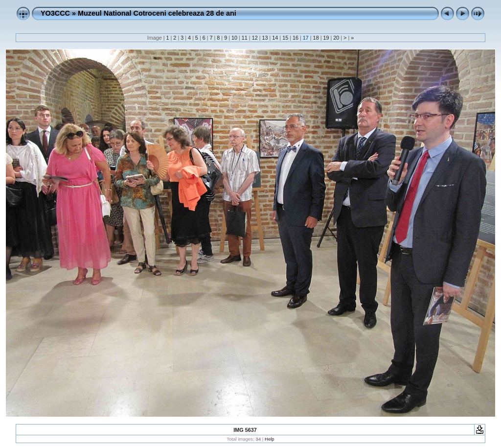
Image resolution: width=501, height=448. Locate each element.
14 (275, 38)
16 (296, 38)
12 (255, 38)
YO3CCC (55, 13)
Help (270, 439)
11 (245, 38)
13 (265, 38)
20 (336, 38)
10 (234, 38)
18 (316, 38)
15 (285, 38)
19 (326, 38)
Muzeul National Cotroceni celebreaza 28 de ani (157, 13)
